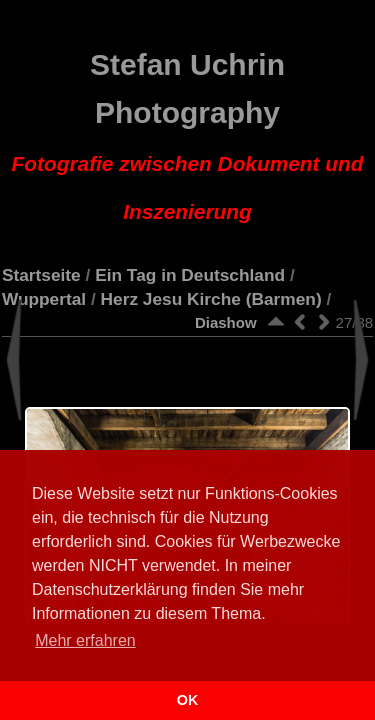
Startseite (41, 275)
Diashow (226, 322)
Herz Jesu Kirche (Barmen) (211, 299)
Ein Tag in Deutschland (190, 275)
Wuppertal (44, 299)
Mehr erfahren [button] (85, 640)
